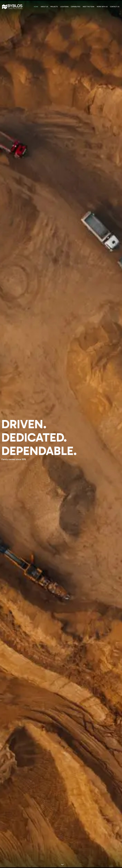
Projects (54, 7)
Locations (64, 7)
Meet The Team (88, 7)
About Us (44, 7)
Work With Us (102, 7)
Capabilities (76, 7)
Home (36, 7)
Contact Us (115, 7)
